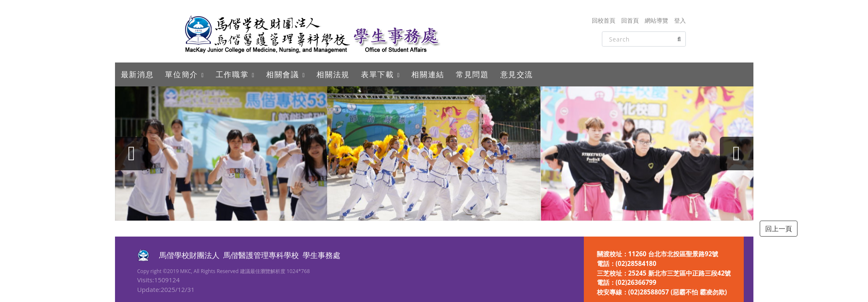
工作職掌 (232, 74)
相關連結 (428, 74)
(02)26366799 (636, 282)
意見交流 (517, 74)
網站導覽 (656, 20)
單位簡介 (181, 74)
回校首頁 (604, 20)
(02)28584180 (636, 263)
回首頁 (630, 20)
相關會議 (282, 74)
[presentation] (132, 154)
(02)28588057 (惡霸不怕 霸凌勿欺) (678, 292)
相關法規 (333, 74)
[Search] (644, 39)
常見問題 (472, 74)
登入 (680, 20)
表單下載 (377, 74)
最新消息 (137, 74)
